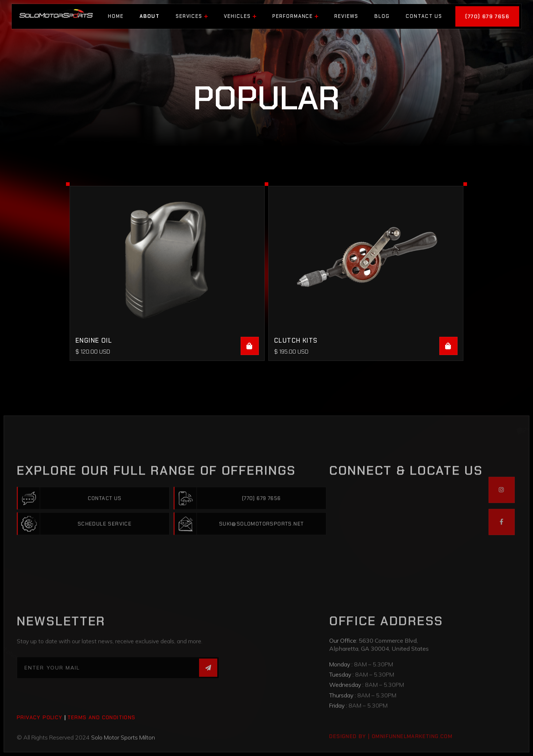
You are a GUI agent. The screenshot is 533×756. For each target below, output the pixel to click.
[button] (192, 16)
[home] (56, 16)
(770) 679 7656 (487, 16)
